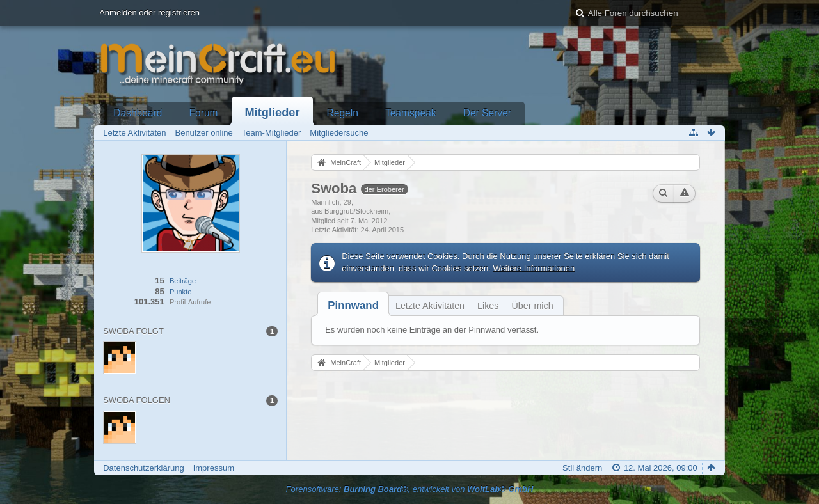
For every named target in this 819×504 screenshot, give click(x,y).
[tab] (353, 305)
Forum (204, 113)
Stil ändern (582, 468)
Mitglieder (273, 113)
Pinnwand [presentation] (353, 305)
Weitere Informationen (534, 268)
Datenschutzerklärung (143, 468)
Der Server (487, 113)
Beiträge (183, 281)
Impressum (214, 468)
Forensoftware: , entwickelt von (410, 489)
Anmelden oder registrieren (149, 12)
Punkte (180, 292)
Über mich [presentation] (532, 306)
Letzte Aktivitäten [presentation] (430, 306)
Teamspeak (411, 113)
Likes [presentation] (488, 306)
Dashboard (138, 113)
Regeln (342, 113)
